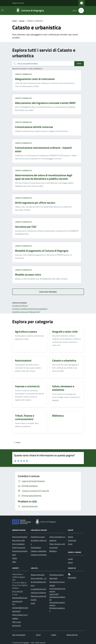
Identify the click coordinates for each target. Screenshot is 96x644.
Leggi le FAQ (54, 594)
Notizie (71, 537)
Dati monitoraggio (19, 635)
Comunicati (72, 540)
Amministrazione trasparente (57, 590)
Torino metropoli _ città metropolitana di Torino (39, 582)
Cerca (79, 63)
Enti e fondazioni (18, 544)
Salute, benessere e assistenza (57, 539)
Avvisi (70, 544)
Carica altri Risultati (48, 292)
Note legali (53, 578)
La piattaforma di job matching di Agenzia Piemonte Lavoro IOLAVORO (39, 594)
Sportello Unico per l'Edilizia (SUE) (26, 312)
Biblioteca (53, 551)
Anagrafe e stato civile (39, 542)
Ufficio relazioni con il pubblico (20, 617)
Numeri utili (16, 625)
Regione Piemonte (18, 3)
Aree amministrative (20, 537)
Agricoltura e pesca (38, 537)
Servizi (22, 21)
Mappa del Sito (72, 635)
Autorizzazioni (36, 547)
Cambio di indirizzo (20, 306)
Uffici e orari (17, 622)
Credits (54, 635)
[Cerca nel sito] (80, 10)
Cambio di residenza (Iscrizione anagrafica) (30, 309)
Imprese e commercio (39, 555)
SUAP (33, 603)
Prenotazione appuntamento (57, 604)
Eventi (70, 562)
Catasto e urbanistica (23, 74)
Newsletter (72, 577)
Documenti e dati (19, 540)
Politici (15, 558)
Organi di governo (19, 547)
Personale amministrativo (20, 553)
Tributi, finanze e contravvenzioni (57, 546)
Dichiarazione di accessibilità (57, 584)
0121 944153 (17, 591)
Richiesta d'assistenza (57, 609)
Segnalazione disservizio (57, 598)
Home (14, 21)
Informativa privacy (57, 575)
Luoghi (70, 559)
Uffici (14, 562)
